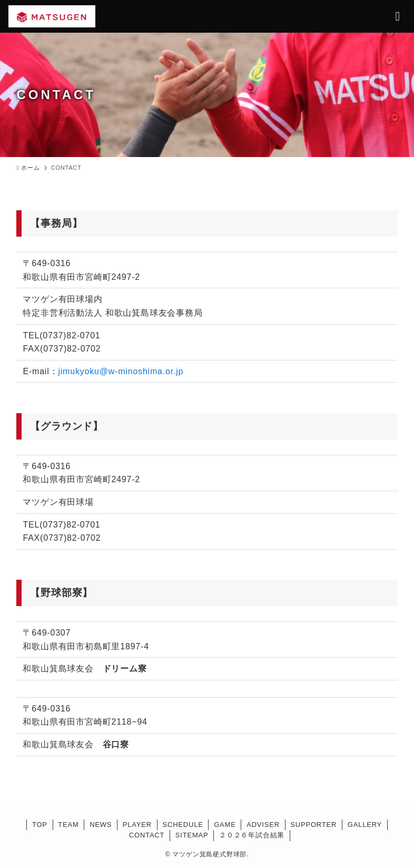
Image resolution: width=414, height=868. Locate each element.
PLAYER (137, 825)
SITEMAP (192, 835)
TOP (40, 825)
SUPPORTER (313, 825)
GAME (225, 825)
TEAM (68, 825)
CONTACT (147, 835)
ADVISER (263, 825)
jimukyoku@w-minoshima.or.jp (121, 371)
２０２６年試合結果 (252, 835)
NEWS (101, 825)
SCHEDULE (183, 825)
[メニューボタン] (398, 16)
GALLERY (365, 825)
